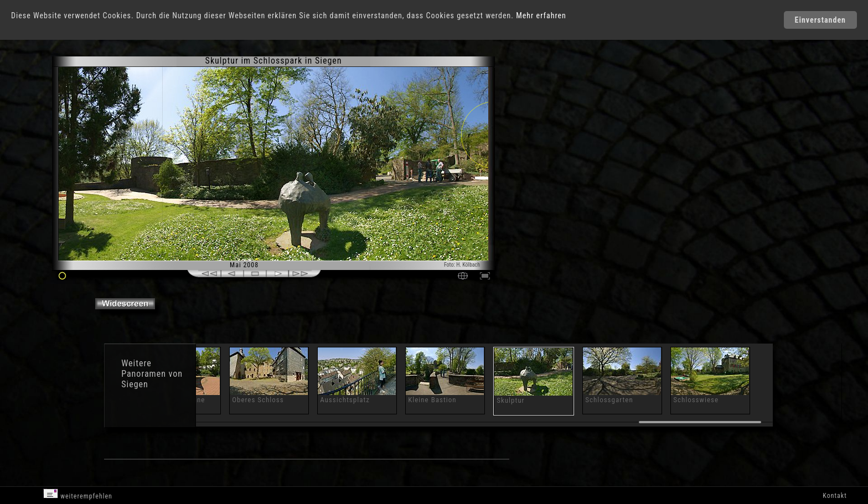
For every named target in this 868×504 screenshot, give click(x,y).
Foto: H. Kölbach (462, 265)
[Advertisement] (546, 149)
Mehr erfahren (541, 15)
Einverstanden (820, 20)
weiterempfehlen (78, 494)
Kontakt (835, 496)
